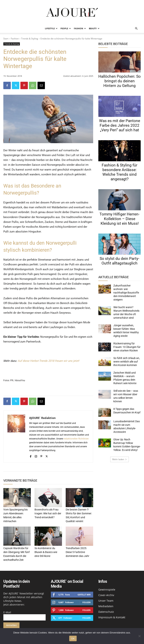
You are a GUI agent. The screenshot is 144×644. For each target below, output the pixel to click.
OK (73, 639)
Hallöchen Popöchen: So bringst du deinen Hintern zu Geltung (120, 81)
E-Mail (7, 611)
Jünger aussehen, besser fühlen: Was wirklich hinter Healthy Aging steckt (127, 321)
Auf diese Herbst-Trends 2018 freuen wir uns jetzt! (48, 361)
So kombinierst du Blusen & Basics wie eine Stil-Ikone (48, 551)
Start (6, 39)
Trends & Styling (30, 39)
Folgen (86, 601)
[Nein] (139, 636)
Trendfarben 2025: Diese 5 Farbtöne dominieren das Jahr (79, 551)
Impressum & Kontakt (112, 616)
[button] (136, 29)
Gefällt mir (84, 593)
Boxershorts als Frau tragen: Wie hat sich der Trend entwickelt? (47, 513)
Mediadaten (106, 605)
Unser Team (106, 599)
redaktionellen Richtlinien (76, 439)
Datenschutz (106, 610)
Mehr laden (120, 433)
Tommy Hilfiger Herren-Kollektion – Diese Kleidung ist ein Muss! (120, 219)
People (66, 28)
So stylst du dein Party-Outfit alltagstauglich (120, 261)
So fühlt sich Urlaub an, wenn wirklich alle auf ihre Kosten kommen (126, 348)
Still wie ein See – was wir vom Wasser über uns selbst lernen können (126, 378)
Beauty (94, 28)
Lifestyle (51, 28)
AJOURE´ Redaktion (42, 418)
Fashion (80, 28)
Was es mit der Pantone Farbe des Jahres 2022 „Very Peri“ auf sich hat (120, 125)
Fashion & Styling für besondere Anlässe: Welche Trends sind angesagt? (120, 172)
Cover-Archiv (106, 594)
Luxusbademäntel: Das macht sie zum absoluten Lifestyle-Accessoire (126, 404)
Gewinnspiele (107, 588)
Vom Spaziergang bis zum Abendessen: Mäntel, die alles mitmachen (17, 513)
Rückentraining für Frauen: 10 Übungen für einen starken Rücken (127, 335)
